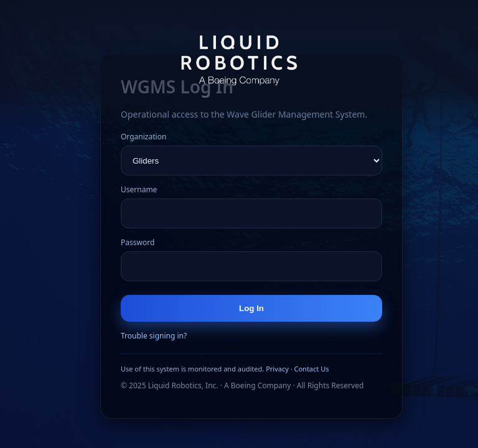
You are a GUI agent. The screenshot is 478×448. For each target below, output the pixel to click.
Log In (251, 308)
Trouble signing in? (154, 336)
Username (139, 189)
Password (138, 242)
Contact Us (311, 369)
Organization (143, 137)
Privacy (277, 369)
